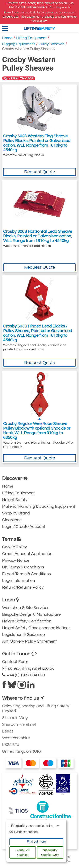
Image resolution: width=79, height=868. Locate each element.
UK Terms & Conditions (23, 567)
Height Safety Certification (27, 621)
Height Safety (15, 500)
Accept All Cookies (23, 852)
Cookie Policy (14, 547)
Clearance (12, 520)
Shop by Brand (16, 513)
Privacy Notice (16, 560)
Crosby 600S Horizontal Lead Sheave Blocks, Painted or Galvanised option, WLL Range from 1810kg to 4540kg (38, 236)
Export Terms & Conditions (26, 574)
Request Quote (40, 172)
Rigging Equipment (18, 44)
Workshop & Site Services (26, 608)
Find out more (36, 842)
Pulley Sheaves (51, 44)
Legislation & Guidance (23, 635)
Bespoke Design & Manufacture (31, 614)
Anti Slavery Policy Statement (30, 641)
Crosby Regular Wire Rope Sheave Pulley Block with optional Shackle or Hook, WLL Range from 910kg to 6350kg (37, 431)
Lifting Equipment (31, 38)
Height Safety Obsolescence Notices (36, 628)
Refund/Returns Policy (23, 587)
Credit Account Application (27, 554)
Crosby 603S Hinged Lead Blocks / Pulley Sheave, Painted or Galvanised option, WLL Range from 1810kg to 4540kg (38, 333)
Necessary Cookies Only (50, 852)
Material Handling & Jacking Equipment (39, 506)
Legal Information (18, 581)
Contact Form (15, 662)
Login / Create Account (24, 527)
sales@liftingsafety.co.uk (28, 668)
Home (7, 38)
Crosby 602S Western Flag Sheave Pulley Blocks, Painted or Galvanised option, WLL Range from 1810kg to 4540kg (37, 143)
